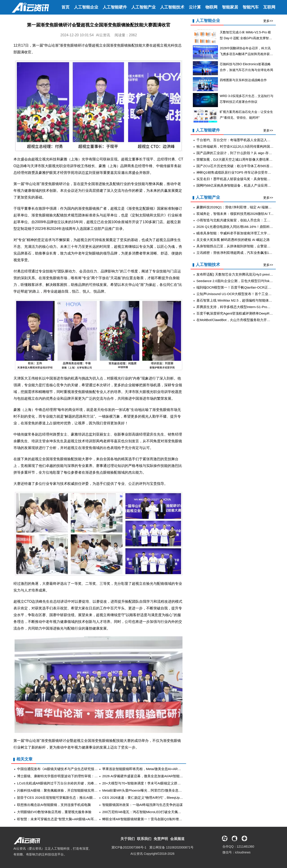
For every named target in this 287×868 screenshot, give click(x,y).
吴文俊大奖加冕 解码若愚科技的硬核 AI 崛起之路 (233, 240)
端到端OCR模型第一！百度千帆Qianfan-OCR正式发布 (237, 287)
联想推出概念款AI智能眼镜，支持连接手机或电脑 (54, 805)
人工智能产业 (143, 7)
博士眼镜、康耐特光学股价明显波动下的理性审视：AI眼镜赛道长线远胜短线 (74, 776)
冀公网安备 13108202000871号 (171, 847)
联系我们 (144, 839)
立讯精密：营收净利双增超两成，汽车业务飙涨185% (236, 253)
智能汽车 (251, 7)
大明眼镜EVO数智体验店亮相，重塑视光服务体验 (54, 812)
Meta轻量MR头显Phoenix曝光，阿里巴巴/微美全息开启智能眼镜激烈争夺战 (159, 790)
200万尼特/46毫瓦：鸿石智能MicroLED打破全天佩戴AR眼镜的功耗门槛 (156, 812)
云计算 (195, 7)
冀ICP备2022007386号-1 (129, 847)
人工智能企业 (86, 7)
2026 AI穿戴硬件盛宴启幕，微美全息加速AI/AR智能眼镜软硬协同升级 (154, 776)
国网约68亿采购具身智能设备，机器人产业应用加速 (235, 185)
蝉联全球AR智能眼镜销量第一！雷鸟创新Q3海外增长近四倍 (147, 819)
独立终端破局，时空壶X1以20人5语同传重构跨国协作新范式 (242, 146)
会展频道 (177, 839)
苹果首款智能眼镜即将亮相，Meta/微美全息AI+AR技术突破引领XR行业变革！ (161, 769)
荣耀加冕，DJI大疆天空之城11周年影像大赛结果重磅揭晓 (239, 159)
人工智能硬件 (115, 7)
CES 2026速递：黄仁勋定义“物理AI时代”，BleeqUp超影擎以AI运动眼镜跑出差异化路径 (168, 798)
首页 (65, 7)
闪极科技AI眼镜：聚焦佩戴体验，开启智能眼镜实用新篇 (59, 790)
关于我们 (128, 839)
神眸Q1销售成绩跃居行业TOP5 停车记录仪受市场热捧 (237, 172)
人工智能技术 (172, 7)
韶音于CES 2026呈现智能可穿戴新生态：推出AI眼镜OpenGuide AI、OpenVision (77, 798)
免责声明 (161, 839)
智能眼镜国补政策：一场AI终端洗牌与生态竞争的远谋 (142, 805)
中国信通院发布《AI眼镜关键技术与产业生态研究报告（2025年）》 (68, 769)
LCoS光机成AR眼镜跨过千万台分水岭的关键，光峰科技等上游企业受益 (71, 783)
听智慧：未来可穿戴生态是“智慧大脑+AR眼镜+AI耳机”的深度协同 (66, 819)
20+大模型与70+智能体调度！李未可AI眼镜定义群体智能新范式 (150, 783)
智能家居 (230, 7)
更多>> (268, 21)
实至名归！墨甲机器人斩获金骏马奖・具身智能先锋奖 (237, 179)
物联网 (211, 7)
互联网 (269, 7)
